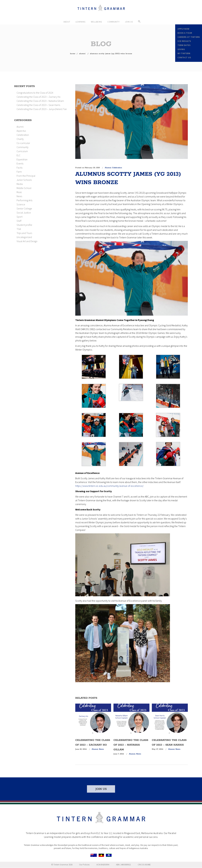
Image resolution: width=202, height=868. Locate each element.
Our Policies (84, 865)
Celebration (23, 135)
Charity (20, 139)
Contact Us (184, 57)
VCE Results (184, 41)
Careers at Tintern (189, 37)
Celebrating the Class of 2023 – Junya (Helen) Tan (42, 109)
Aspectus (21, 131)
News (19, 196)
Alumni (82, 54)
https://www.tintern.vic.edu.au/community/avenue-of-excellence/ (109, 486)
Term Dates (184, 45)
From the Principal (26, 176)
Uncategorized (24, 237)
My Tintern (184, 53)
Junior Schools (24, 180)
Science (21, 204)
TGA (19, 229)
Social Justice (24, 213)
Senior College (24, 208)
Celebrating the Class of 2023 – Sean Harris (38, 105)
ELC (18, 155)
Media (20, 184)
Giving (181, 49)
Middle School (24, 188)
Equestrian (22, 159)
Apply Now (183, 29)
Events (20, 163)
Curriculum (22, 151)
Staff (19, 221)
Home (73, 54)
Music (19, 192)
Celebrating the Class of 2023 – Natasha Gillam (40, 101)
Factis (19, 168)
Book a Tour (185, 33)
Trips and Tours (24, 233)
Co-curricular (23, 143)
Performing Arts (24, 200)
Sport (19, 217)
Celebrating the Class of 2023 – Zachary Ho (39, 97)
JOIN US (101, 789)
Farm (19, 172)
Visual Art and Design (27, 241)
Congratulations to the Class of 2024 (35, 93)
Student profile (24, 225)
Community (22, 147)
